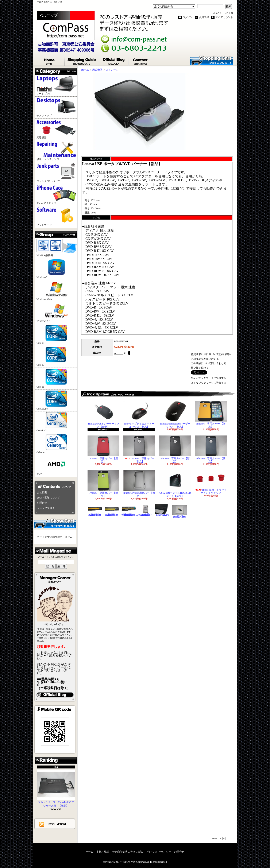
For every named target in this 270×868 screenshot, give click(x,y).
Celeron (57, 444)
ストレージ (112, 70)
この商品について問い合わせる (209, 363)
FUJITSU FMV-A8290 (162, 510)
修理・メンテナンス (57, 151)
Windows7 (57, 269)
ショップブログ (114, 61)
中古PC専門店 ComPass (133, 862)
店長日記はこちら (55, 695)
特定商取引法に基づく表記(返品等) (211, 354)
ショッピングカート (212, 60)
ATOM (62, 824)
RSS (52, 824)
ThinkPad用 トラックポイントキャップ (211, 482)
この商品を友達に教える (205, 359)
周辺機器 (57, 129)
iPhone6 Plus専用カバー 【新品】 (139, 484)
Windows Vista (57, 291)
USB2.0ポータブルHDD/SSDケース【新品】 (175, 484)
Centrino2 (57, 422)
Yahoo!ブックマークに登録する (209, 378)
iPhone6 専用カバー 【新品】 (211, 414)
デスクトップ (57, 107)
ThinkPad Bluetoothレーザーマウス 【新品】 (175, 414)
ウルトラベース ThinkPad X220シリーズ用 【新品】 (56, 788)
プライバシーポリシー (158, 852)
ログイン (188, 17)
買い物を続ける (200, 368)
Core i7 (57, 335)
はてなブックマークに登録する (209, 383)
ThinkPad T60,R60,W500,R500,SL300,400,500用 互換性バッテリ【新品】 (136, 510)
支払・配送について (82, 61)
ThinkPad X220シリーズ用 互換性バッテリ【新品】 (112, 510)
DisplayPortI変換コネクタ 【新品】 (179, 511)
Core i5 (57, 356)
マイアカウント (224, 17)
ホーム (50, 61)
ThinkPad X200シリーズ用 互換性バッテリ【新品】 (95, 510)
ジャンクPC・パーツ (57, 173)
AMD (57, 466)
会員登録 (204, 17)
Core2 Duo (57, 400)
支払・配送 (103, 852)
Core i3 (57, 378)
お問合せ (141, 61)
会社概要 (42, 492)
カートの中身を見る (55, 523)
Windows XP (57, 313)
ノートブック (57, 85)
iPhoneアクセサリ (57, 195)
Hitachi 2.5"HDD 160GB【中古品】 (146, 510)
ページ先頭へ (219, 839)
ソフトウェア (57, 217)
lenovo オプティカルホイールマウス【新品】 (139, 414)
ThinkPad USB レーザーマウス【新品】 (103, 414)
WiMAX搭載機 (57, 248)
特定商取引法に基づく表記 (127, 852)
